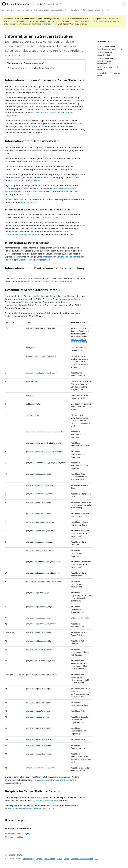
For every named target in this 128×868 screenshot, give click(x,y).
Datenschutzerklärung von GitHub (21, 235)
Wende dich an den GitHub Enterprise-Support (38, 24)
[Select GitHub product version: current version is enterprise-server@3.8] (50, 4)
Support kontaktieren (15, 837)
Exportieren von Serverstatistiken (34, 260)
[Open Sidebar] (3, 10)
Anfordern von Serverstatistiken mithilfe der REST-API (30, 809)
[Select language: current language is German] (124, 4)
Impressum (28, 859)
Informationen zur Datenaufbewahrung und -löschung (40, 210)
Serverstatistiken (72, 10)
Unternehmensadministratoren (19, 10)
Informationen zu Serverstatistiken (96, 10)
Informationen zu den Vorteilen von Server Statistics (45, 80)
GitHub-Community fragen (17, 833)
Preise (66, 859)
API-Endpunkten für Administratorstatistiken (26, 104)
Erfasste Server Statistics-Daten (25, 180)
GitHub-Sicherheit (29, 202)
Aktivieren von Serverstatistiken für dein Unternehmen (46, 281)
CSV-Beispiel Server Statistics (45, 801)
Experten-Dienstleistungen (82, 859)
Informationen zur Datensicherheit (32, 141)
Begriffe (39, 859)
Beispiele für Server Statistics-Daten (33, 791)
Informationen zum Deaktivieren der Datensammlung (44, 270)
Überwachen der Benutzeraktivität (48, 10)
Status (59, 859)
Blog (97, 859)
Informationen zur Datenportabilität (29, 243)
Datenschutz (50, 859)
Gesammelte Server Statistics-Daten (33, 290)
